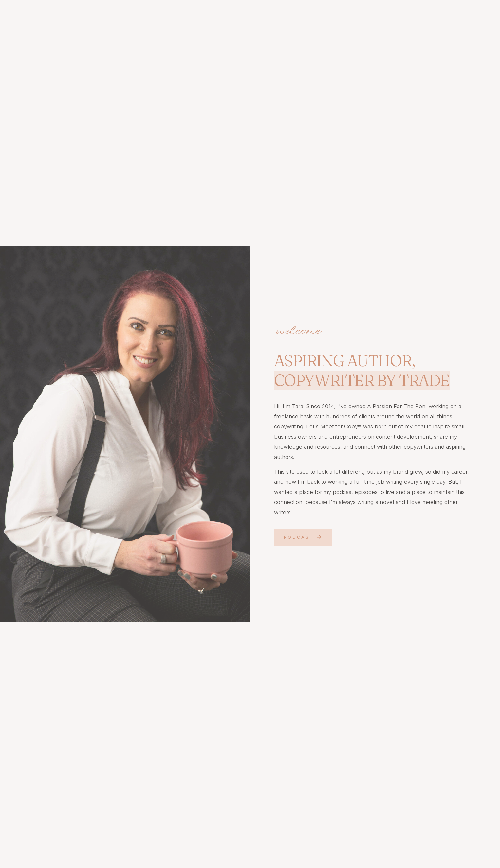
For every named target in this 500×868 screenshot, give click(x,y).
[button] (303, 537)
